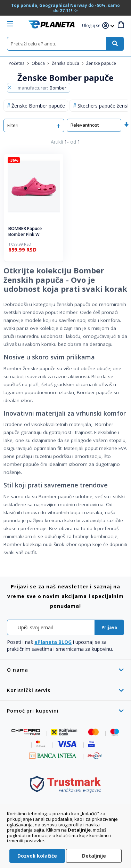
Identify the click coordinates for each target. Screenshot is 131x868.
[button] (92, 26)
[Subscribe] (109, 627)
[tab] (65, 670)
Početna (17, 63)
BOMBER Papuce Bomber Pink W (25, 232)
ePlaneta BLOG (53, 642)
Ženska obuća (66, 63)
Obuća (39, 63)
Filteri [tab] (13, 125)
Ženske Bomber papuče (38, 106)
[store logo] (52, 24)
